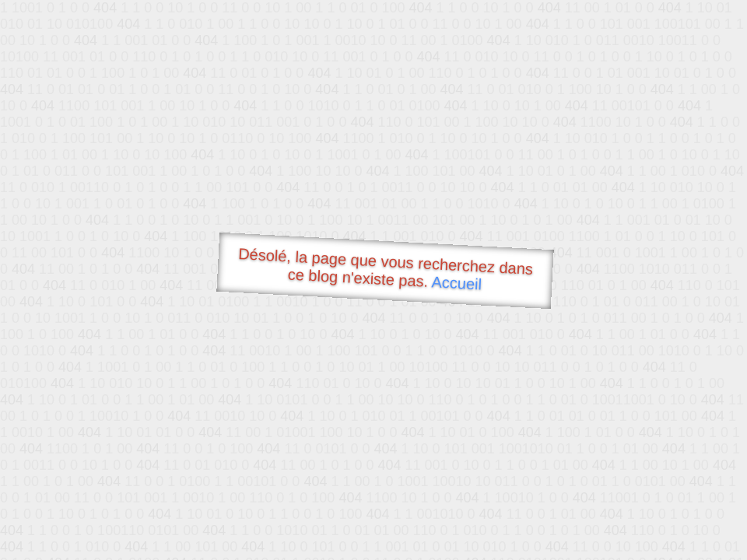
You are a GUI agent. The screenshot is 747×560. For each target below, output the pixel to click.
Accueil (457, 283)
